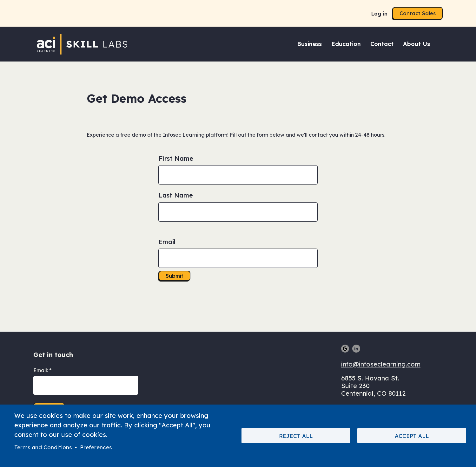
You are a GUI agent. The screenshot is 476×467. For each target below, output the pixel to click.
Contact (382, 44)
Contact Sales (418, 13)
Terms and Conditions (43, 447)
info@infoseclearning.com (381, 364)
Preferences (96, 447)
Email (167, 242)
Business (309, 44)
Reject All (296, 436)
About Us (417, 44)
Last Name (176, 195)
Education (346, 44)
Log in (379, 14)
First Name (176, 158)
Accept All (412, 436)
